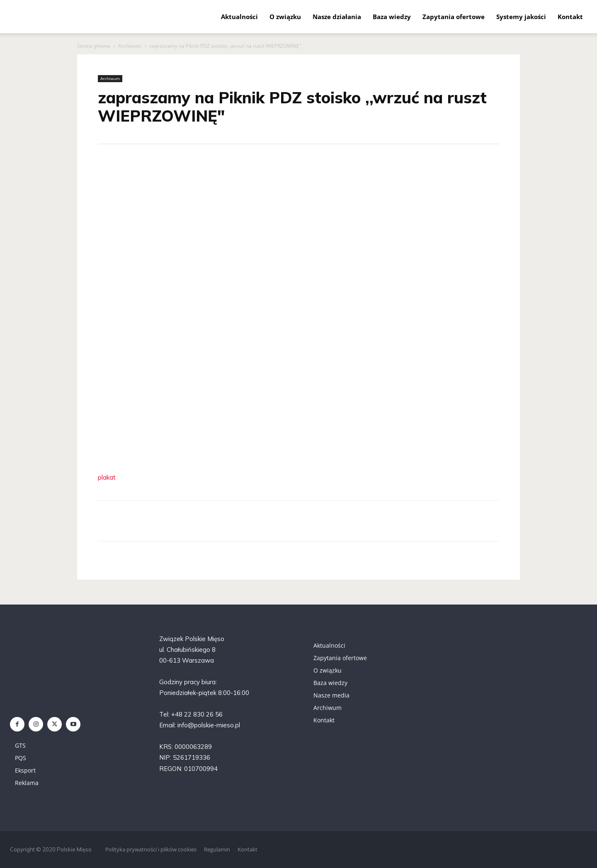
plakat (107, 477)
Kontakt (570, 17)
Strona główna (94, 46)
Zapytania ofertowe (454, 17)
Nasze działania (337, 17)
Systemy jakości (521, 17)
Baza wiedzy (392, 17)
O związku (285, 17)
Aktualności (239, 17)
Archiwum (130, 46)
